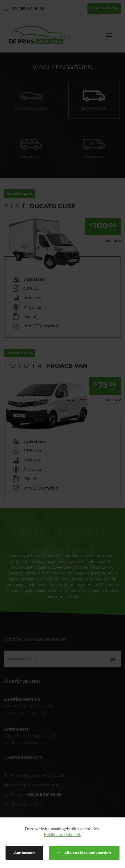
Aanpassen (24, 853)
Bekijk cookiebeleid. (63, 834)
